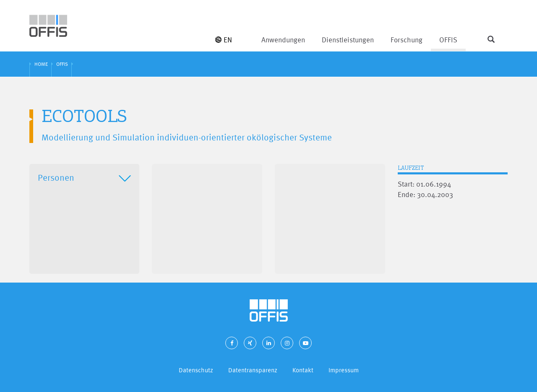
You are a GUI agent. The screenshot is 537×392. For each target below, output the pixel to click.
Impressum (344, 370)
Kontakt (303, 370)
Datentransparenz (253, 370)
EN (224, 40)
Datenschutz (196, 370)
